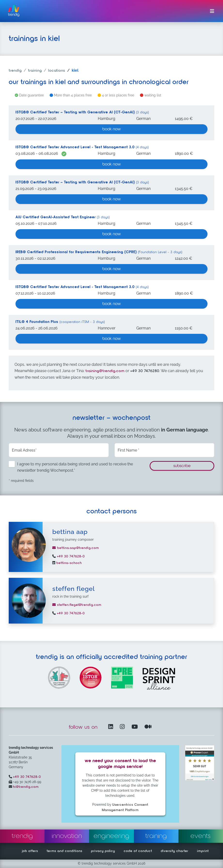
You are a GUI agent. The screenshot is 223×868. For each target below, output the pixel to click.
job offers (30, 851)
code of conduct (138, 851)
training (35, 71)
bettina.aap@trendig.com (76, 548)
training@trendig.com (105, 371)
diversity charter (175, 851)
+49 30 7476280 (145, 371)
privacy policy (103, 851)
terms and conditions (65, 851)
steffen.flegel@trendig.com (77, 605)
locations (57, 71)
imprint (203, 851)
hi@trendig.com (26, 787)
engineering (111, 836)
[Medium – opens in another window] (148, 727)
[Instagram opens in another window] (123, 727)
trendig (15, 71)
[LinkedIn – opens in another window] (112, 727)
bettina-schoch (69, 563)
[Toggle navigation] (212, 11)
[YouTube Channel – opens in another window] (136, 727)
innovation (67, 836)
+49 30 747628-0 (70, 556)
